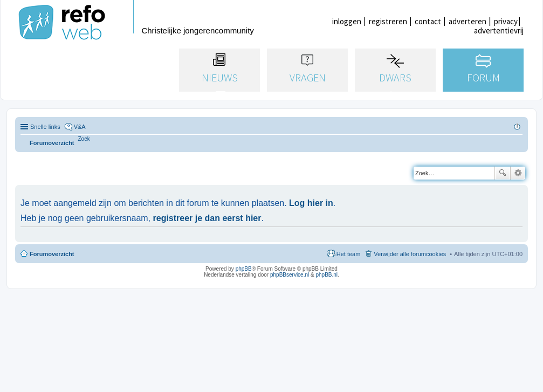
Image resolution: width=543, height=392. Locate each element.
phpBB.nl (327, 275)
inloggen (347, 21)
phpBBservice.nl (290, 275)
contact (428, 21)
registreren (388, 21)
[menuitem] (84, 139)
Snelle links (45, 127)
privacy (506, 21)
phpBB (244, 269)
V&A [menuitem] (80, 127)
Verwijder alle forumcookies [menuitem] (410, 254)
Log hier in (311, 203)
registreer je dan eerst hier (207, 218)
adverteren (468, 21)
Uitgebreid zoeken (518, 173)
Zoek (503, 173)
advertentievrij (499, 30)
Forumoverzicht (52, 254)
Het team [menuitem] (349, 254)
